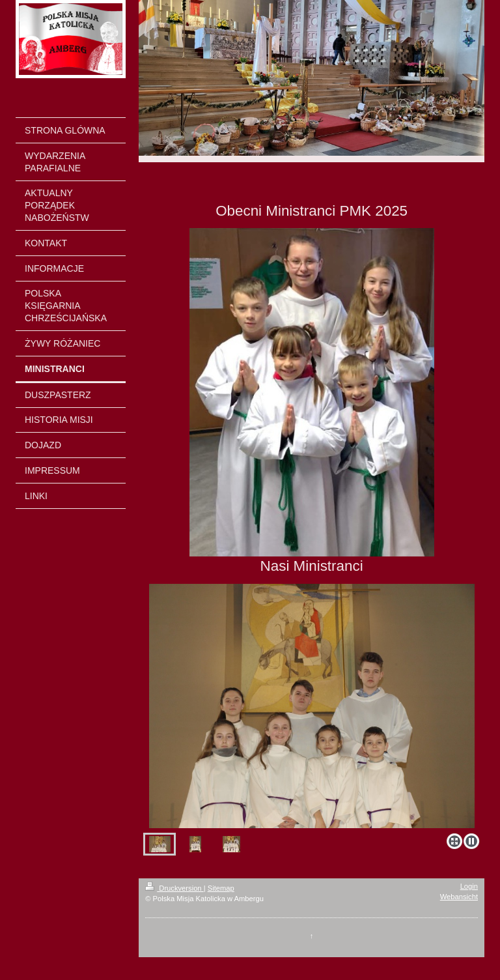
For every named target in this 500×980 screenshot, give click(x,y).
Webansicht (459, 897)
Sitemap (221, 888)
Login (469, 886)
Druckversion (174, 888)
